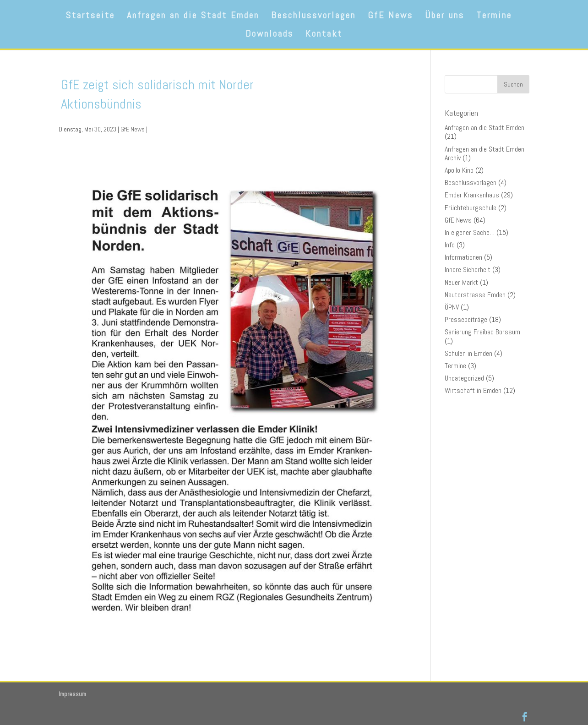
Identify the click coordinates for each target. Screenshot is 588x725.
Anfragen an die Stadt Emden (193, 16)
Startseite (90, 16)
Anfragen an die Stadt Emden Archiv (485, 153)
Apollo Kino (459, 170)
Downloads (269, 35)
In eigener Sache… (470, 232)
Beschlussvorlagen (313, 16)
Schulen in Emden (468, 353)
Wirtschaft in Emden (473, 390)
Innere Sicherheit (468, 270)
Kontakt (324, 35)
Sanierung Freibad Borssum (482, 332)
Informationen (463, 257)
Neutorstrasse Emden (475, 295)
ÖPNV (452, 307)
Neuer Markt (461, 282)
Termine (494, 16)
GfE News (390, 16)
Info (450, 245)
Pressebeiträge (466, 319)
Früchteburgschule (471, 208)
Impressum (72, 694)
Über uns (445, 16)
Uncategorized (464, 378)
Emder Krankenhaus (472, 195)
